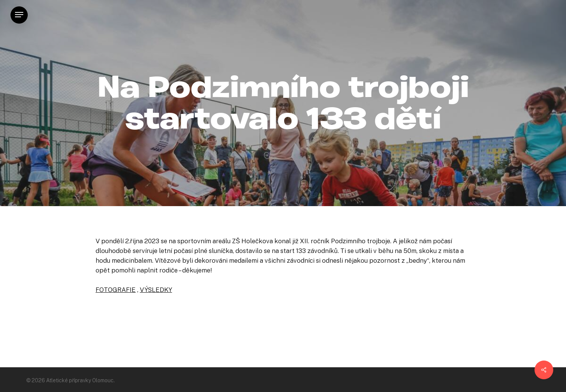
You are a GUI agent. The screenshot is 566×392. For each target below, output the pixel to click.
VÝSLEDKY (156, 290)
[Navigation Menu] (19, 15)
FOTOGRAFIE (116, 290)
